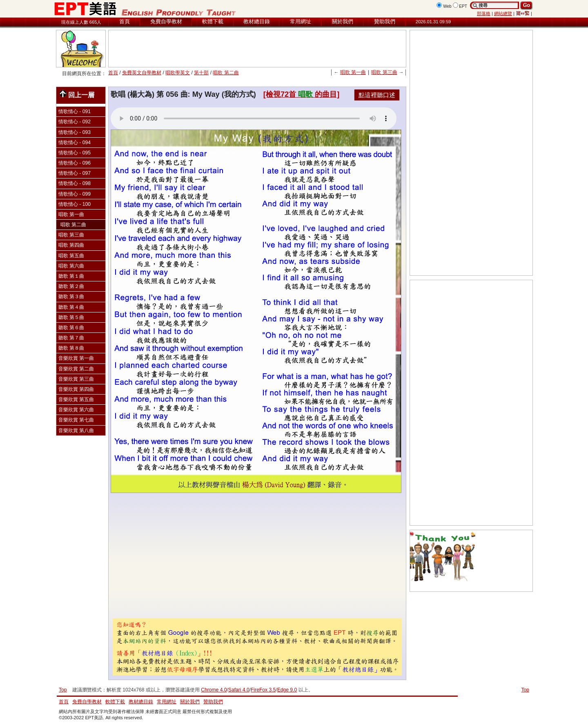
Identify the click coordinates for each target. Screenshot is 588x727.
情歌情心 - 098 (75, 183)
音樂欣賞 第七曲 (76, 420)
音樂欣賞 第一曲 (76, 358)
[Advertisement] (257, 49)
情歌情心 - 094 (75, 143)
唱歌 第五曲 (71, 256)
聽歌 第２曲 (71, 286)
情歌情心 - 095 (75, 153)
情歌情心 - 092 (75, 122)
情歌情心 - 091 (75, 112)
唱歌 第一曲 (353, 72)
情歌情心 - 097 (75, 173)
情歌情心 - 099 (75, 194)
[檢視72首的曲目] (301, 94)
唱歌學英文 (178, 73)
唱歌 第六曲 (71, 266)
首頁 (125, 21)
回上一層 (77, 94)
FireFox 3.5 (263, 690)
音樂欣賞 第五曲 (76, 399)
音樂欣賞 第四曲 (76, 389)
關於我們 (343, 21)
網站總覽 (503, 13)
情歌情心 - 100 (75, 204)
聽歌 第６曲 (71, 328)
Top (525, 690)
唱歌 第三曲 (384, 72)
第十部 (201, 73)
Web (447, 6)
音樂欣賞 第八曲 (76, 430)
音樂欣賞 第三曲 (76, 379)
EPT (463, 6)
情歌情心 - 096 (75, 163)
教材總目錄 (257, 21)
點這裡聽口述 (377, 95)
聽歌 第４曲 (71, 307)
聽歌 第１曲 (71, 276)
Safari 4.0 (239, 690)
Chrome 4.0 (214, 690)
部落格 (484, 13)
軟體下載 (213, 21)
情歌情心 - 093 (75, 132)
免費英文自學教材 (142, 73)
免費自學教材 (166, 21)
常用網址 (301, 21)
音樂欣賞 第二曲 (76, 369)
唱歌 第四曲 (71, 245)
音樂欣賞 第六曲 (76, 410)
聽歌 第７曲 (71, 338)
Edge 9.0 (287, 690)
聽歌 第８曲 (71, 348)
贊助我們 (385, 21)
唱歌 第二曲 (226, 73)
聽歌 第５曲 (71, 317)
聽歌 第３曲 (71, 297)
